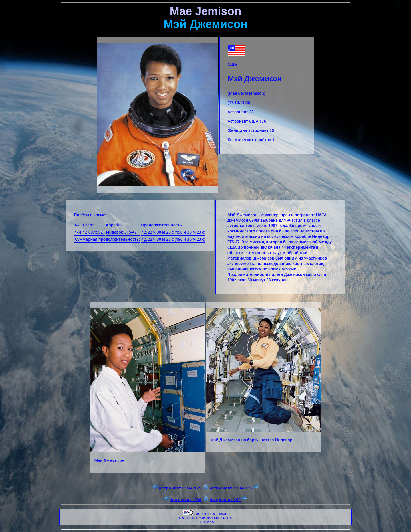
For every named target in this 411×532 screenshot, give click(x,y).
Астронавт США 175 (177, 488)
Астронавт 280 (183, 500)
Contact (222, 514)
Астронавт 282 (228, 500)
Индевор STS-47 (121, 232)
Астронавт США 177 (234, 488)
